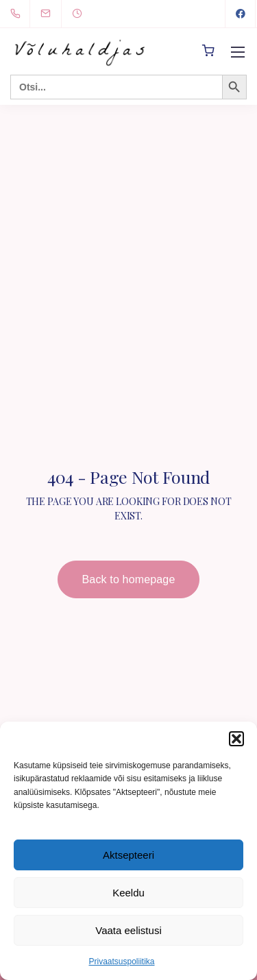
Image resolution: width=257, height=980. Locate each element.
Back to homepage (129, 579)
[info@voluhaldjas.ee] (54, 13)
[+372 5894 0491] (18, 14)
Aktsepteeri (128, 855)
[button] (236, 739)
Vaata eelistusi (128, 930)
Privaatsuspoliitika (121, 961)
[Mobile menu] (238, 52)
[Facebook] (241, 14)
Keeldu (128, 893)
